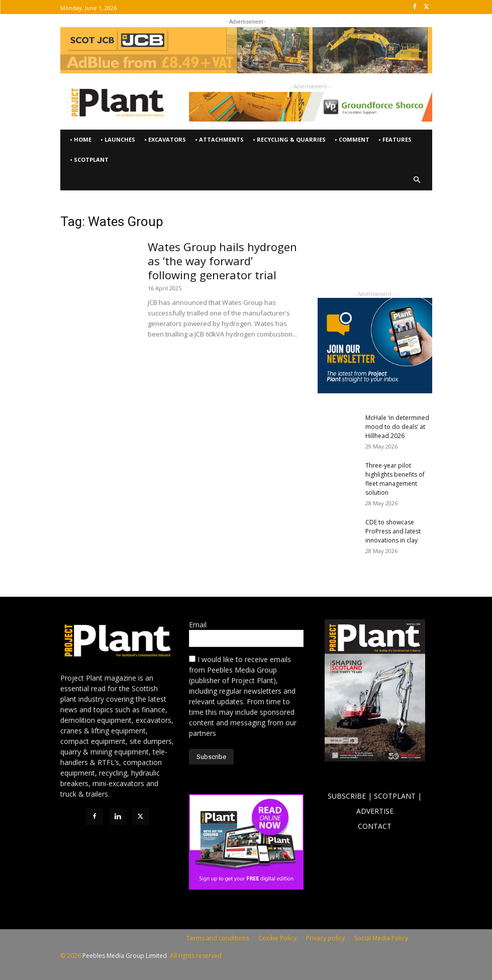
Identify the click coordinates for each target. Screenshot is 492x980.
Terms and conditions (218, 938)
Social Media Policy (381, 938)
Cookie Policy (277, 938)
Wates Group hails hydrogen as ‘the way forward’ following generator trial (222, 261)
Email (198, 625)
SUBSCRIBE (347, 796)
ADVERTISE (375, 811)
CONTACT (375, 826)
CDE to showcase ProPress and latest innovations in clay (393, 531)
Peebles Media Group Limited (125, 956)
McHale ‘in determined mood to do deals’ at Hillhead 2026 (397, 427)
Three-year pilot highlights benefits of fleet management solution (395, 479)
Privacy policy (325, 938)
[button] (417, 180)
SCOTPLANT (395, 796)
